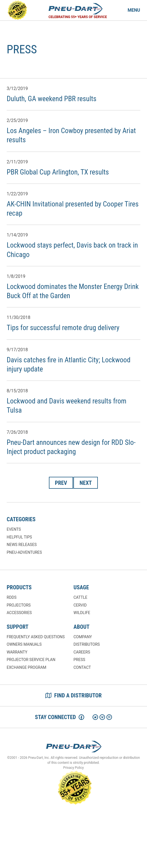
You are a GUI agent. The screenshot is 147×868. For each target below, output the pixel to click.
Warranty (17, 652)
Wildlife (82, 613)
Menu (134, 10)
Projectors (19, 605)
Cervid (80, 605)
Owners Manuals (24, 644)
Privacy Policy (74, 768)
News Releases (22, 545)
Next (86, 483)
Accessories (19, 613)
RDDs (12, 597)
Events (14, 529)
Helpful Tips (19, 537)
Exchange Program (26, 667)
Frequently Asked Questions (36, 637)
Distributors (87, 644)
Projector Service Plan (31, 660)
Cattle (81, 597)
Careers (82, 652)
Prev (61, 483)
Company (83, 637)
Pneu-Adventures (24, 552)
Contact (82, 667)
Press (79, 660)
